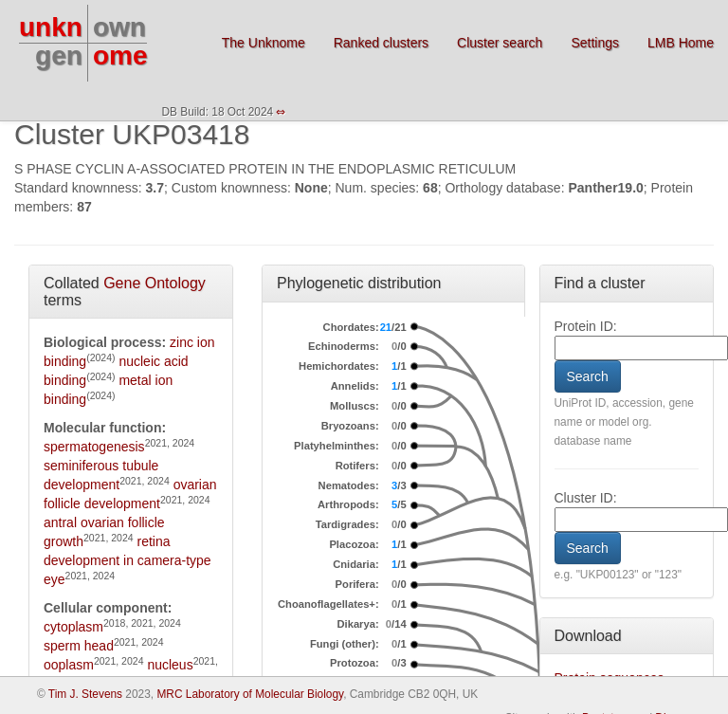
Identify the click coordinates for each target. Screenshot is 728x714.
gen (59, 55)
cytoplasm (73, 627)
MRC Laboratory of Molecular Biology (250, 694)
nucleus (170, 665)
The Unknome (264, 43)
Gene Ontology (155, 283)
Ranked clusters (381, 43)
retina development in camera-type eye (127, 560)
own (119, 27)
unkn (51, 27)
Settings (595, 43)
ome (120, 55)
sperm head (79, 646)
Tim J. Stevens (85, 694)
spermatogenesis (94, 447)
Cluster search (500, 43)
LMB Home (681, 43)
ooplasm (69, 665)
